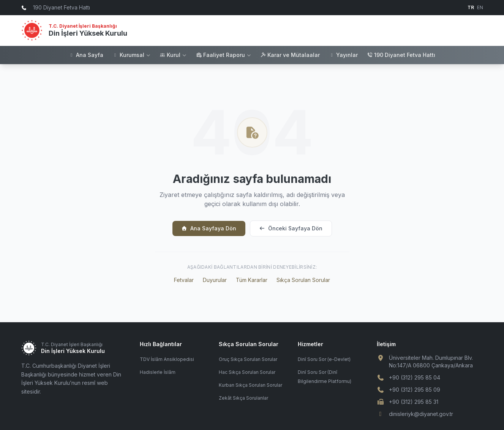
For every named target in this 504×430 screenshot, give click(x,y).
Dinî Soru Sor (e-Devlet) (324, 359)
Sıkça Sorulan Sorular (303, 280)
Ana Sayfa (86, 55)
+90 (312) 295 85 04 (415, 377)
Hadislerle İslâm (158, 372)
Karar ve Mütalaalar (290, 55)
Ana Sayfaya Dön (209, 228)
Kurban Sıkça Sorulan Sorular (250, 385)
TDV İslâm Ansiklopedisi (167, 359)
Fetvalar (184, 280)
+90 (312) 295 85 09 (415, 390)
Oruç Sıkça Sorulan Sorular (248, 359)
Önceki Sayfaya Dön (291, 228)
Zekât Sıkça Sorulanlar (243, 398)
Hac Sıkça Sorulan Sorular (247, 372)
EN (480, 7)
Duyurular (215, 280)
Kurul (173, 55)
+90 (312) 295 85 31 (414, 402)
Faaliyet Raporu (224, 55)
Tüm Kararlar (252, 280)
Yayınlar (343, 55)
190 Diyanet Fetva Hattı (401, 55)
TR (471, 7)
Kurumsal (132, 55)
